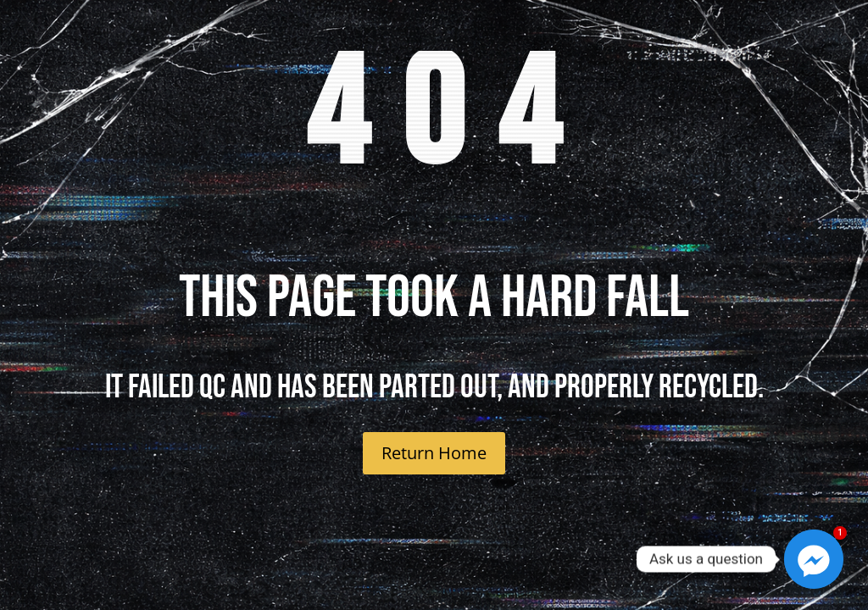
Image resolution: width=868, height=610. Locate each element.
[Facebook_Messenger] (814, 559)
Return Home (434, 453)
